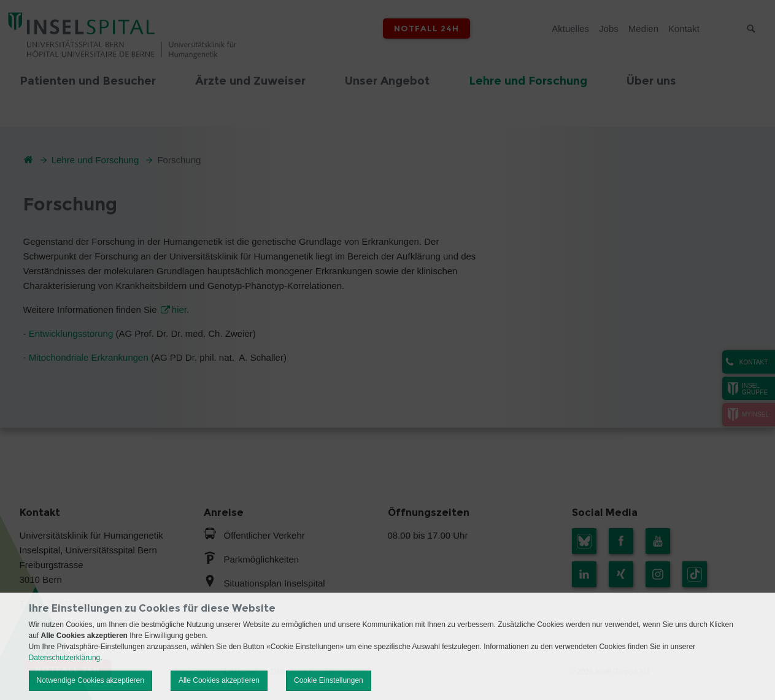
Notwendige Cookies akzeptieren (91, 680)
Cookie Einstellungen (329, 680)
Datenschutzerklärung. (66, 658)
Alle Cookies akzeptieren (219, 680)
